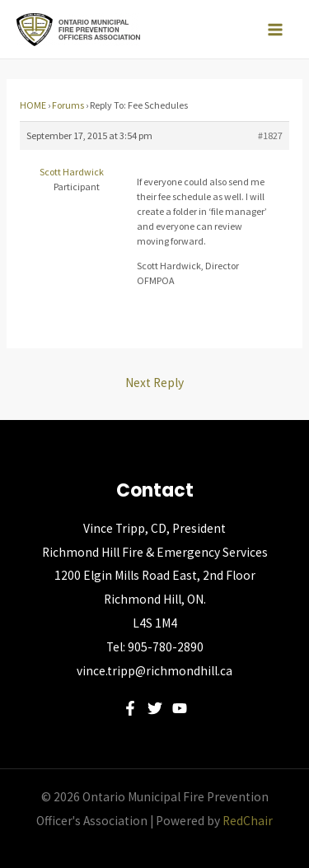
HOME (33, 105)
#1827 (270, 135)
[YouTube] (180, 708)
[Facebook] (130, 708)
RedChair (248, 821)
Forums (68, 105)
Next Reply (154, 383)
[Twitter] (155, 708)
